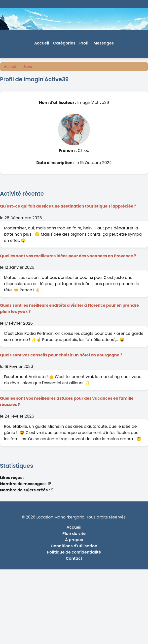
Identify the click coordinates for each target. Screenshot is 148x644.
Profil (85, 43)
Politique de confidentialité (74, 552)
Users (27, 67)
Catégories (64, 43)
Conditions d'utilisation (74, 546)
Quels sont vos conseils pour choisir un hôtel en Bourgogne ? (61, 355)
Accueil (42, 43)
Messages (104, 43)
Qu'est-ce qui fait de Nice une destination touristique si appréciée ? (68, 206)
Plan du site (74, 534)
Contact (74, 558)
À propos (74, 540)
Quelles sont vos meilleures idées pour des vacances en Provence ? (68, 256)
